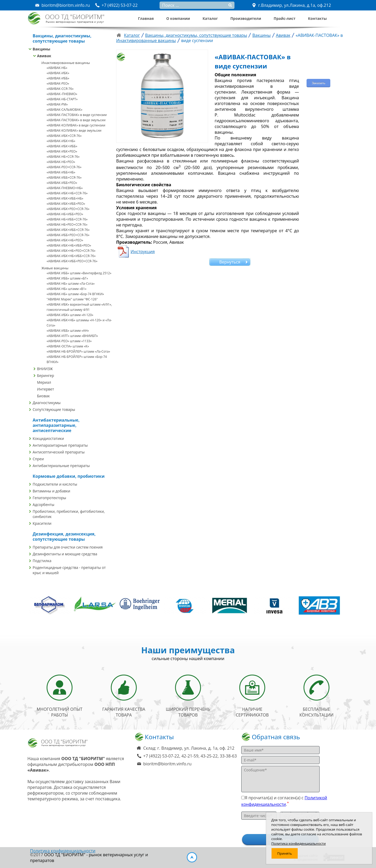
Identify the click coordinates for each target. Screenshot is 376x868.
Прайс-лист (285, 18)
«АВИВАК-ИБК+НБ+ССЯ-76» (67, 193)
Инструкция (143, 252)
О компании (178, 18)
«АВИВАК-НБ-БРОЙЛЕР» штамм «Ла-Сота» (78, 351)
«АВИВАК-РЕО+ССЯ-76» (64, 167)
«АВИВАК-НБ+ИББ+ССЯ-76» (67, 219)
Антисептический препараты (59, 452)
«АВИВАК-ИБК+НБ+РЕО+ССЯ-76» (71, 251)
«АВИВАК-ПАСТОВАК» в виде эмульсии (76, 120)
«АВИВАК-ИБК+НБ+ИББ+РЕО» (69, 245)
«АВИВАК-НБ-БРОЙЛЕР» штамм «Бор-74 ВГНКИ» (77, 359)
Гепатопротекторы (49, 498)
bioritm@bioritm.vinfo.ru (168, 764)
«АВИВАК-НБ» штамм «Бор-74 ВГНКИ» (75, 294)
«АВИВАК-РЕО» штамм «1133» (69, 341)
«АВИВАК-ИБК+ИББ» (62, 146)
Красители (42, 523)
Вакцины (41, 49)
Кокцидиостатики (48, 438)
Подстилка (42, 561)
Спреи (38, 459)
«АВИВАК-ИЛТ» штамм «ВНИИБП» (72, 336)
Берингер (46, 375)
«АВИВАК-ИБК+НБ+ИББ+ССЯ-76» (71, 256)
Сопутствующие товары (54, 409)
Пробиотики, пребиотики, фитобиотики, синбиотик (69, 514)
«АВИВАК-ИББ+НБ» (61, 172)
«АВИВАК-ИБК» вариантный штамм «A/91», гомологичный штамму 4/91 (79, 307)
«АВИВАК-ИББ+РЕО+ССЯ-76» (68, 235)
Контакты (318, 18)
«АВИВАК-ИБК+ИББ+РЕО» (66, 204)
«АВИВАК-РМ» (57, 104)
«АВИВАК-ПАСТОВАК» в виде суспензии (77, 115)
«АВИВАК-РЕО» (58, 83)
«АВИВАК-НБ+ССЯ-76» (63, 157)
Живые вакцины (55, 268)
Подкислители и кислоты (55, 484)
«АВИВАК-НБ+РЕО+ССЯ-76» (67, 225)
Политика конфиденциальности (63, 851)
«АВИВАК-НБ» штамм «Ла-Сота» (71, 284)
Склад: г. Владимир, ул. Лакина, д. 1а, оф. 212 (189, 748)
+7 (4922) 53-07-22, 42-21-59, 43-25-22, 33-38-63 (190, 756)
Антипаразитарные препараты (60, 445)
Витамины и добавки (51, 491)
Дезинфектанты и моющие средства (65, 554)
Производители (246, 18)
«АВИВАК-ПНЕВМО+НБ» (65, 188)
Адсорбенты (43, 505)
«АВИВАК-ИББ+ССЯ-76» (64, 177)
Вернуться (230, 262)
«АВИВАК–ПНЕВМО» (62, 94)
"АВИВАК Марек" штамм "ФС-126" (72, 299)
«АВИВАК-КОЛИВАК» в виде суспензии (76, 125)
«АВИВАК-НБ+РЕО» (61, 162)
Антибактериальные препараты (61, 466)
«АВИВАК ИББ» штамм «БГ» (67, 278)
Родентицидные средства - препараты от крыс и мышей (69, 570)
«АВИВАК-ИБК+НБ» (61, 141)
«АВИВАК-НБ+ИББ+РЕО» (65, 214)
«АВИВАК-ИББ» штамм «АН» (68, 331)
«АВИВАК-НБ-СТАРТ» (62, 99)
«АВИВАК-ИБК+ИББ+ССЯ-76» (68, 230)
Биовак (43, 396)
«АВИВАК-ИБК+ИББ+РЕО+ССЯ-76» (72, 261)
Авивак (44, 56)
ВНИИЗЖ (45, 369)
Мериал (44, 382)
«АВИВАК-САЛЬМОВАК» (65, 110)
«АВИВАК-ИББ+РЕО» (62, 183)
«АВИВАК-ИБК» (58, 73)
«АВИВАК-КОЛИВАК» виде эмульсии (74, 130)
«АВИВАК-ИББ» (58, 78)
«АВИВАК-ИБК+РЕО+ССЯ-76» (68, 209)
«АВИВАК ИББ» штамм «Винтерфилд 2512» (79, 273)
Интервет (46, 389)
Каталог (210, 18)
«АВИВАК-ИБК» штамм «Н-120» (70, 315)
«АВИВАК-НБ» (57, 68)
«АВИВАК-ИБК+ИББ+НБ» (65, 198)
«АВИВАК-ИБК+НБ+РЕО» (65, 240)
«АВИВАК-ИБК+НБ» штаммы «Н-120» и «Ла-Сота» (79, 323)
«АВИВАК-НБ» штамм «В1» (67, 289)
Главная (146, 18)
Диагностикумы (47, 403)
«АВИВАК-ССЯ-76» (60, 89)
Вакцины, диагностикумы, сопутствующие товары (196, 35)
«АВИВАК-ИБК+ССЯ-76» (64, 136)
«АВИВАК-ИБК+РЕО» (62, 151)
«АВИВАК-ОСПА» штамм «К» (68, 346)
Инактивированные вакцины (66, 63)
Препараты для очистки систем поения (68, 547)
